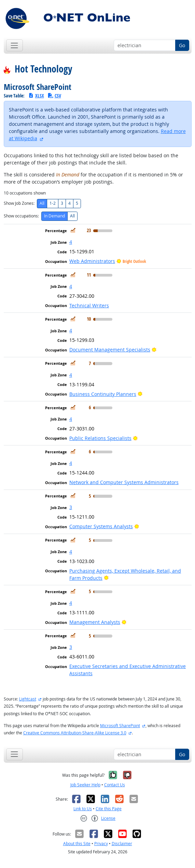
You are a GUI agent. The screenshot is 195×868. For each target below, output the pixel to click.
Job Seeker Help (85, 785)
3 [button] (71, 507)
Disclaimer (122, 844)
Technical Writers (89, 305)
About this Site (77, 844)
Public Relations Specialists (100, 438)
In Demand (54, 216)
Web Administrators (92, 261)
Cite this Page (109, 809)
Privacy (101, 844)
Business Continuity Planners (103, 394)
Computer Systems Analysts (101, 526)
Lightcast (28, 699)
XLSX (36, 96)
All (42, 203)
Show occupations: (21, 216)
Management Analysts (95, 622)
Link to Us (83, 809)
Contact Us (115, 785)
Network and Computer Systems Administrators (124, 482)
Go (182, 45)
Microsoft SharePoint (120, 726)
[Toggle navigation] (15, 45)
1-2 (53, 203)
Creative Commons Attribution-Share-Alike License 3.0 (75, 733)
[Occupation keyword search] (145, 45)
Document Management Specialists (110, 350)
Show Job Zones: (19, 203)
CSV (54, 96)
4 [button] (71, 242)
